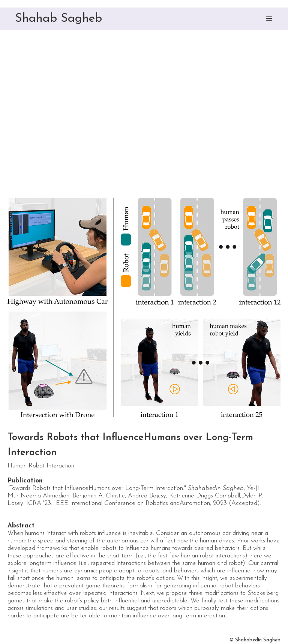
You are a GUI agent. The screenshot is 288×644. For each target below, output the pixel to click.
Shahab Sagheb (58, 19)
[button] (269, 19)
